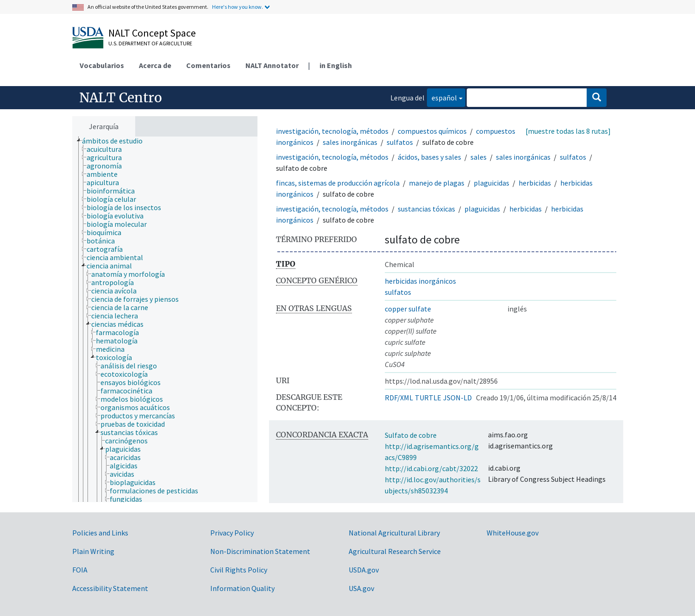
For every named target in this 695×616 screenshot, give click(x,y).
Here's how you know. (238, 7)
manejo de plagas (437, 183)
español (442, 97)
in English (336, 65)
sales (479, 157)
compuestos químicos (432, 131)
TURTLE (428, 398)
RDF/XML (399, 398)
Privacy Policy (232, 533)
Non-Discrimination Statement (260, 551)
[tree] (165, 319)
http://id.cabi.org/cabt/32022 (431, 468)
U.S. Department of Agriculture (150, 43)
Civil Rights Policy (239, 570)
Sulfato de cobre (411, 435)
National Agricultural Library (394, 533)
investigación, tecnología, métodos (332, 131)
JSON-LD (457, 398)
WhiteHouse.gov (513, 533)
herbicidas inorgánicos (420, 281)
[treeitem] (116, 141)
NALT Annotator (272, 65)
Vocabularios (102, 65)
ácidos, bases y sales (429, 157)
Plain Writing (93, 551)
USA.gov (361, 588)
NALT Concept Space (152, 33)
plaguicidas (492, 183)
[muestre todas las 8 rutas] (568, 131)
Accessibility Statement (110, 588)
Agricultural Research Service (395, 551)
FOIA (80, 570)
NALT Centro (121, 98)
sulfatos (400, 142)
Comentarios (208, 65)
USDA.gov (364, 570)
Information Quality (242, 588)
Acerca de (155, 65)
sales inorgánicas (350, 142)
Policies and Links (100, 533)
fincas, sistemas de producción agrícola (338, 183)
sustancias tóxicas (426, 209)
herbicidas (535, 183)
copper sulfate (408, 309)
